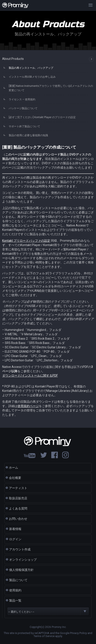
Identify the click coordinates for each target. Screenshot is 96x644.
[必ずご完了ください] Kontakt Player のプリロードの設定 (42, 117)
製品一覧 (15, 600)
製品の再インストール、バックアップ (31, 68)
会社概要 (15, 478)
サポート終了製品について (24, 126)
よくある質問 (18, 508)
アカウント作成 (20, 549)
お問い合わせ (18, 519)
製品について (18, 580)
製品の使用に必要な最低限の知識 (28, 135)
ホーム (14, 468)
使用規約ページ (28, 406)
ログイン (15, 539)
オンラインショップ (23, 560)
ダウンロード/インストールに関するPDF (30, 376)
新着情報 (15, 529)
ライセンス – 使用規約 (22, 99)
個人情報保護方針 (21, 570)
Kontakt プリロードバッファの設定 (26, 241)
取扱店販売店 (18, 498)
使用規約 (15, 590)
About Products (13, 59)
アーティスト (18, 488)
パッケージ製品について (23, 108)
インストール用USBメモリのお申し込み (32, 77)
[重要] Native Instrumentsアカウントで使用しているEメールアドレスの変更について (51, 88)
